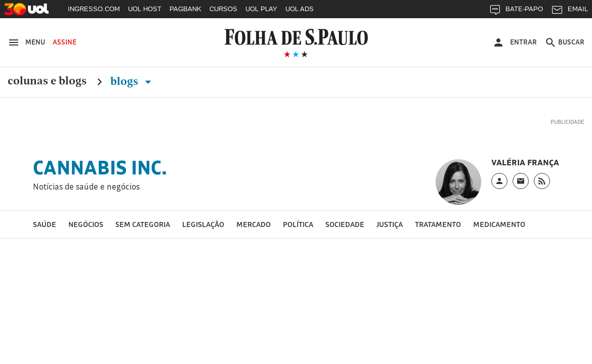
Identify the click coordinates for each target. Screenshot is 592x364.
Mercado (253, 224)
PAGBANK (185, 9)
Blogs (133, 81)
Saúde (45, 224)
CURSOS (223, 9)
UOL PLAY (261, 9)
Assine (65, 42)
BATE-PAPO (516, 11)
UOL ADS (300, 9)
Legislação (203, 224)
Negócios (86, 224)
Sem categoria (143, 224)
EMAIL (569, 11)
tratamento (438, 224)
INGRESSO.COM (94, 9)
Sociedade (345, 224)
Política (298, 224)
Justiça (390, 224)
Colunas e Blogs (47, 81)
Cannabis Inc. (100, 167)
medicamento (499, 224)
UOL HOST (145, 9)
